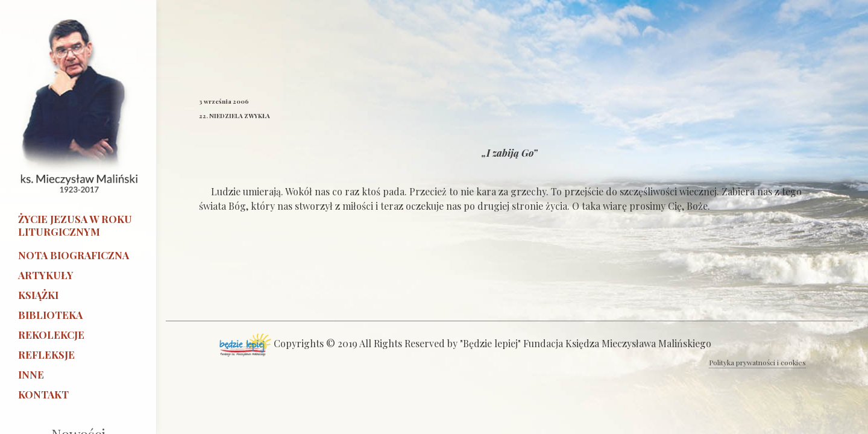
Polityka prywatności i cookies (757, 362)
